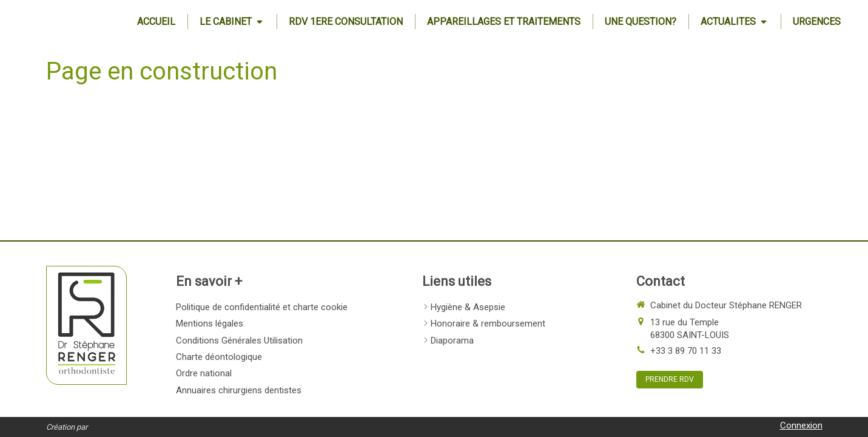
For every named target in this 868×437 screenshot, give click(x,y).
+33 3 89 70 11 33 (686, 351)
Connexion (801, 425)
